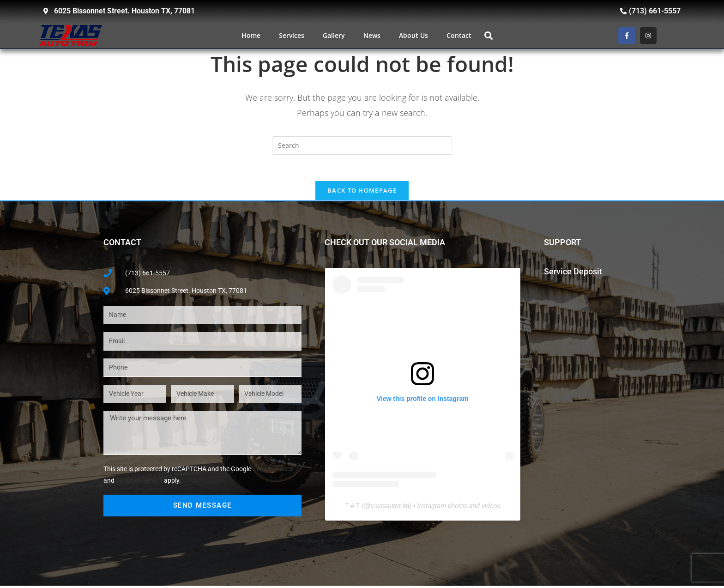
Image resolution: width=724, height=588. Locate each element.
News (372, 35)
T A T (352, 508)
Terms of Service (139, 483)
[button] (488, 35)
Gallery (334, 35)
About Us (413, 35)
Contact (459, 35)
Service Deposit (573, 273)
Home (251, 35)
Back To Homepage (362, 192)
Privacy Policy (272, 471)
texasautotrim (390, 508)
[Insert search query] (362, 145)
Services (292, 35)
